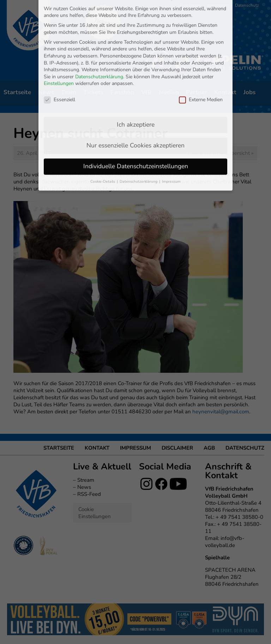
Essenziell (59, 38)
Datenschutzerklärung (99, 15)
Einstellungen (59, 22)
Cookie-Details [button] (103, 120)
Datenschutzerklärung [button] (139, 120)
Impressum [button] (171, 120)
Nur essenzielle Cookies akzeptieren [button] (135, 84)
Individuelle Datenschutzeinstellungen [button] (136, 105)
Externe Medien (201, 38)
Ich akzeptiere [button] (136, 63)
